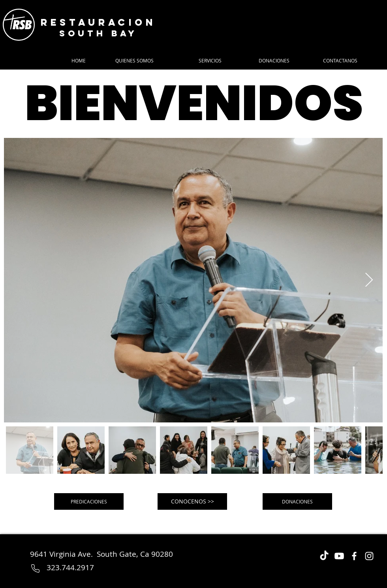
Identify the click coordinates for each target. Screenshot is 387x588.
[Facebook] (354, 556)
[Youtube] (339, 556)
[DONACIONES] (297, 501)
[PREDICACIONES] (89, 501)
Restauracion (98, 22)
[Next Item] (369, 280)
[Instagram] (369, 556)
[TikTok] (324, 556)
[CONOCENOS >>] (192, 501)
